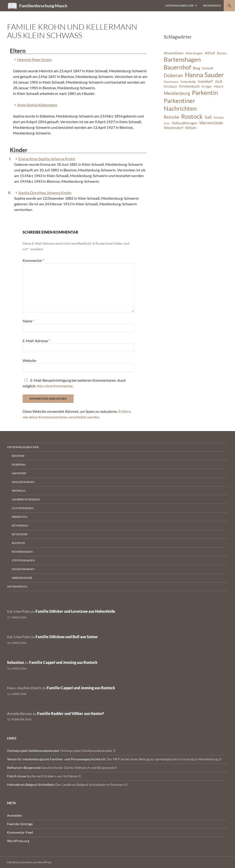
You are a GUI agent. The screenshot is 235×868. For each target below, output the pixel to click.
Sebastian (16, 662)
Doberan (19, 464)
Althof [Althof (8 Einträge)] (210, 53)
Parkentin (20, 517)
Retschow (20, 534)
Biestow (18, 456)
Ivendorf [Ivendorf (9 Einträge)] (205, 81)
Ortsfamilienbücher (179, 6)
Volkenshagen (23, 569)
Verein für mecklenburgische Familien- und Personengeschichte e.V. (56, 759)
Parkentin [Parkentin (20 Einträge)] (205, 93)
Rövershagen (22, 552)
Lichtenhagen (23, 508)
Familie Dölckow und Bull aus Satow (67, 637)
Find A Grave (17, 776)
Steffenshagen (23, 560)
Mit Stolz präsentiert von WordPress (29, 862)
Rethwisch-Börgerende (24, 768)
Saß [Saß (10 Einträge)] (208, 117)
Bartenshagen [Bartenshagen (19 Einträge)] (182, 59)
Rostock (18, 543)
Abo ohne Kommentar (55, 386)
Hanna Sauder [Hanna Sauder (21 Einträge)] (204, 75)
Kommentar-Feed (20, 832)
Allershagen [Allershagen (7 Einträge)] (194, 53)
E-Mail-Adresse (36, 341)
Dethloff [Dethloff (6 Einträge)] (208, 68)
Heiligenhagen (23, 482)
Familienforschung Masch (43, 6)
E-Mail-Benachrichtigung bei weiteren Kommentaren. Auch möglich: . (74, 383)
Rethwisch (20, 525)
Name (28, 321)
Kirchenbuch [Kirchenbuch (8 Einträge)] (189, 86)
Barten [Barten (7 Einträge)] (222, 53)
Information (212, 6)
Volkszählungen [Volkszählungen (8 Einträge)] (185, 123)
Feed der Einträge (20, 824)
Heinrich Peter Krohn (34, 59)
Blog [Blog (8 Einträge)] (197, 68)
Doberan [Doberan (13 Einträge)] (173, 75)
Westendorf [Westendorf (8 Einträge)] (173, 128)
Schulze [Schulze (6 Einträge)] (219, 118)
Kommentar (33, 260)
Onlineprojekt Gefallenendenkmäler (33, 751)
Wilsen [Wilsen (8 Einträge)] (191, 128)
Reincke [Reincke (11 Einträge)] (171, 117)
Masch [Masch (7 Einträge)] (219, 86)
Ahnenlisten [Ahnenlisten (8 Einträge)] (174, 53)
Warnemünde (22, 578)
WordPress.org (18, 841)
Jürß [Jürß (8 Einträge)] (219, 81)
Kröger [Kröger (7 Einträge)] (207, 86)
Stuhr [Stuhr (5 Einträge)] (167, 123)
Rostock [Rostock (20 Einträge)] (192, 116)
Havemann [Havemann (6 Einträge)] (171, 82)
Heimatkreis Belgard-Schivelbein (31, 785)
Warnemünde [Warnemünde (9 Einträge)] (211, 123)
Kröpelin (19, 491)
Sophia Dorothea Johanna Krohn (45, 193)
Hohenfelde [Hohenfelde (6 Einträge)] (188, 82)
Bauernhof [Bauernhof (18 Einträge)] (177, 67)
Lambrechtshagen (26, 499)
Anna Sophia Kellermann (37, 105)
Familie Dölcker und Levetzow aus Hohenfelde (75, 611)
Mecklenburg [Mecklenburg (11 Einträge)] (177, 93)
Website (29, 360)
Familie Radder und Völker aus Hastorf (70, 713)
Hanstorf (19, 473)
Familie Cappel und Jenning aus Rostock (63, 662)
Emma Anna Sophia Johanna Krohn (47, 159)
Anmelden (15, 815)
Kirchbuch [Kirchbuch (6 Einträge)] (170, 87)
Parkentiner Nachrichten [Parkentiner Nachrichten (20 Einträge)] (180, 105)
